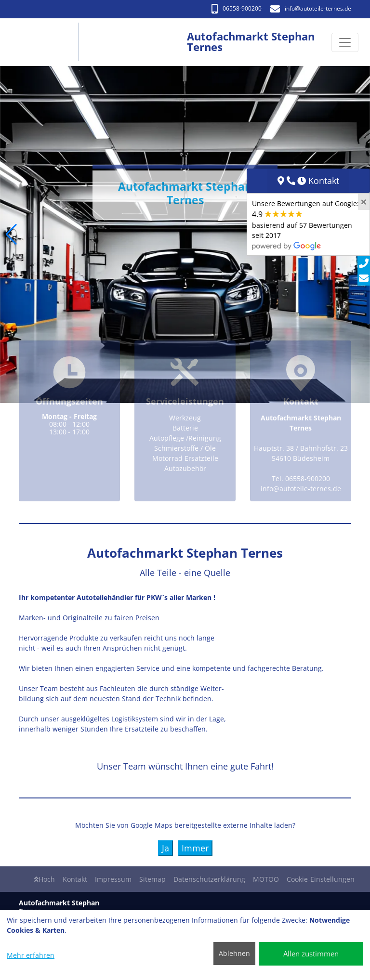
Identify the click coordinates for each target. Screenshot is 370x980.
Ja (165, 848)
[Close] (364, 202)
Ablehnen (234, 953)
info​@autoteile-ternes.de (311, 8)
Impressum (113, 879)
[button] (11, 235)
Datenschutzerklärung (209, 879)
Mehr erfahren (31, 955)
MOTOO (266, 879)
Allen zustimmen (311, 954)
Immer (195, 848)
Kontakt (75, 879)
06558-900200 (237, 8)
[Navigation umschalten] (345, 42)
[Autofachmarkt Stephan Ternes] (47, 42)
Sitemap (152, 879)
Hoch (45, 879)
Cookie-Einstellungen (321, 879)
